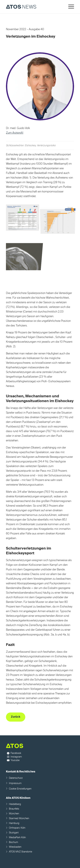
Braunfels (14, 809)
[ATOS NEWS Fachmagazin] (33, 7)
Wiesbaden (15, 847)
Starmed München (19, 818)
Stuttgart (14, 833)
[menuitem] (70, 7)
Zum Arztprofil (15, 133)
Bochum (13, 842)
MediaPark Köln (17, 837)
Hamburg (14, 823)
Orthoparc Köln (17, 828)
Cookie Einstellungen (20, 789)
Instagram (16, 757)
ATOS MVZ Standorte (20, 852)
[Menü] (70, 7)
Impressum (15, 783)
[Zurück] (16, 717)
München (14, 814)
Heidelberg (15, 804)
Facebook (16, 753)
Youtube (15, 760)
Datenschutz (16, 778)
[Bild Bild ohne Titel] (24, 218)
